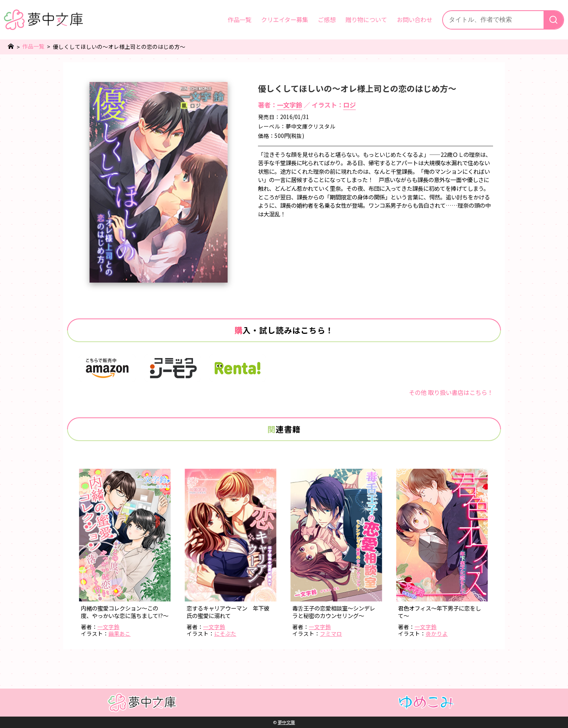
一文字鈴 (290, 105)
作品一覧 (239, 19)
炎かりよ (437, 633)
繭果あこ (120, 633)
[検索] (553, 20)
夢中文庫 (286, 722)
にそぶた (225, 633)
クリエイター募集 (285, 19)
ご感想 (327, 19)
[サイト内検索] (493, 20)
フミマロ (331, 633)
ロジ (349, 105)
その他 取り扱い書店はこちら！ (451, 392)
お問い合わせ (415, 19)
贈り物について (366, 19)
